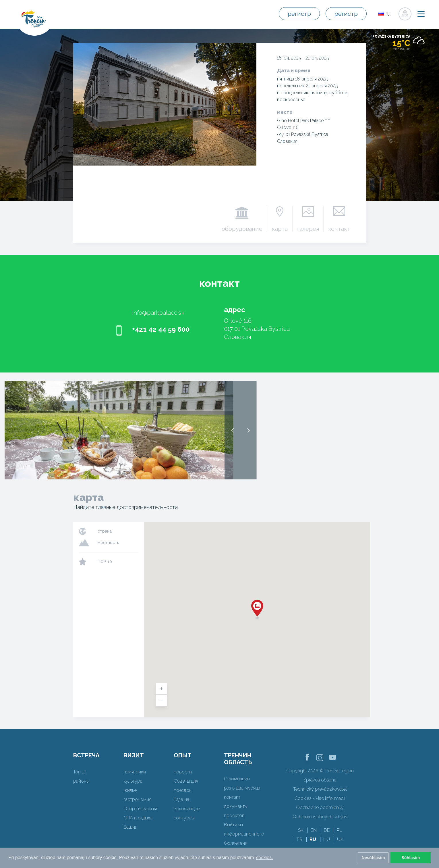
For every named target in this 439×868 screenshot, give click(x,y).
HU (327, 839)
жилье (130, 790)
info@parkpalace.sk (158, 313)
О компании (237, 779)
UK (340, 839)
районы (81, 781)
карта (280, 228)
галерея (308, 228)
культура (133, 781)
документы (236, 806)
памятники (135, 772)
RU (313, 839)
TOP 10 (105, 562)
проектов (234, 816)
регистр (299, 14)
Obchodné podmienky (320, 807)
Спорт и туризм (140, 809)
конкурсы (184, 818)
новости (183, 772)
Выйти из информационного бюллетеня (244, 834)
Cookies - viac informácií (320, 798)
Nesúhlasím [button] (373, 858)
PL (339, 830)
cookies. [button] (265, 858)
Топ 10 (80, 772)
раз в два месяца (242, 788)
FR (300, 839)
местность (108, 543)
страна (105, 531)
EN (314, 830)
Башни (130, 827)
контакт (339, 228)
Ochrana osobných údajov (320, 817)
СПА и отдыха (138, 818)
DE (327, 830)
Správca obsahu (320, 780)
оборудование (242, 228)
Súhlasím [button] (411, 858)
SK (301, 830)
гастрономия (137, 799)
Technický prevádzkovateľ (320, 789)
